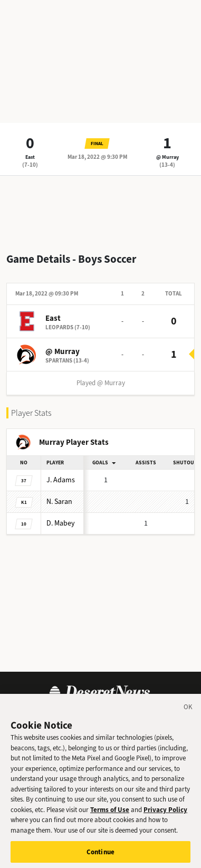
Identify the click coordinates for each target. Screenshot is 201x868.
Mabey (61, 523)
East (30, 157)
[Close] (188, 712)
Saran (59, 502)
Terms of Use (110, 812)
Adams (61, 480)
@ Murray (167, 157)
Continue (100, 855)
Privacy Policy (165, 812)
